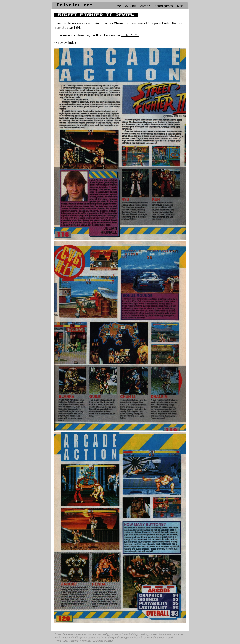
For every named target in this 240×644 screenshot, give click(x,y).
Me (119, 6)
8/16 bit (131, 6)
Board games (164, 6)
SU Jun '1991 (130, 35)
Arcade (145, 6)
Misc (180, 6)
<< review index (65, 42)
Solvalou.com (75, 5)
